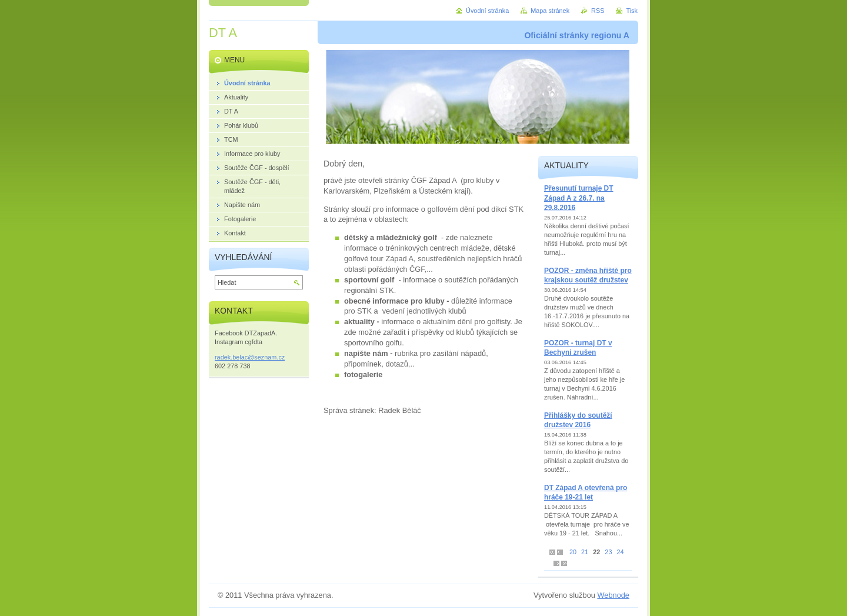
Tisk (632, 11)
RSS (598, 11)
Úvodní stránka (487, 11)
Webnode (613, 595)
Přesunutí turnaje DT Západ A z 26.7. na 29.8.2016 (579, 198)
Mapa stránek (550, 11)
